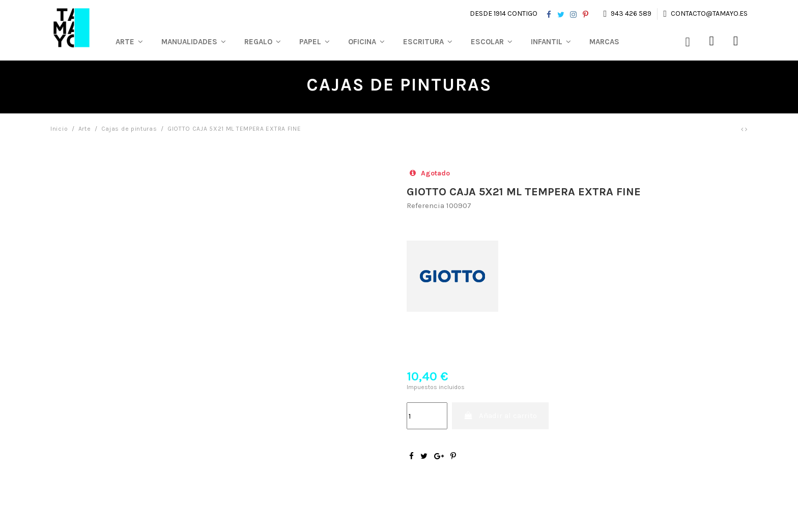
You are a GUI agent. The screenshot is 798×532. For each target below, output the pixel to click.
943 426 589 (631, 13)
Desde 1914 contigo (504, 13)
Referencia (425, 205)
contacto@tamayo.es (708, 13)
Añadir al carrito (501, 416)
